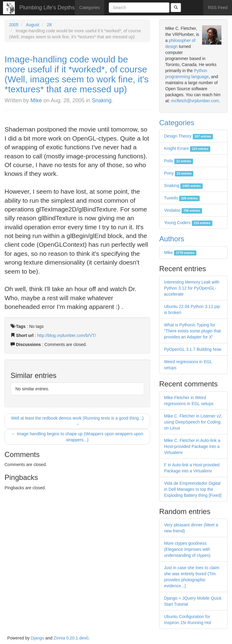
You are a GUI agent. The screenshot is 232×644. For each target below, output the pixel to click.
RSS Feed (218, 8)
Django (37, 638)
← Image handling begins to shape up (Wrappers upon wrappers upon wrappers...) (77, 437)
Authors (172, 239)
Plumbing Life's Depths (47, 8)
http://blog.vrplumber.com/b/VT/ (67, 335)
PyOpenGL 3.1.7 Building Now (193, 349)
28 (49, 25)
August (33, 25)
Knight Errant (187, 148)
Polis (179, 161)
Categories (90, 8)
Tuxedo (182, 198)
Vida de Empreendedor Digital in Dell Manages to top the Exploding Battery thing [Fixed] (193, 489)
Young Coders (188, 223)
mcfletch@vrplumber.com (195, 101)
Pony (179, 173)
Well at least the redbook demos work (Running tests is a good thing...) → (77, 421)
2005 (14, 25)
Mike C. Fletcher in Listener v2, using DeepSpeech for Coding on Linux (193, 422)
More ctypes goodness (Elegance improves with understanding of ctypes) (187, 549)
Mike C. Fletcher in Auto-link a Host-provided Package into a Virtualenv (192, 446)
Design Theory (188, 136)
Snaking (102, 100)
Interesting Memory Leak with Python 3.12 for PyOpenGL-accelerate (192, 288)
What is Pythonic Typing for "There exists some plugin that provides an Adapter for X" (192, 331)
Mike (36, 100)
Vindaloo (183, 210)
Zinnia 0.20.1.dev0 (71, 638)
